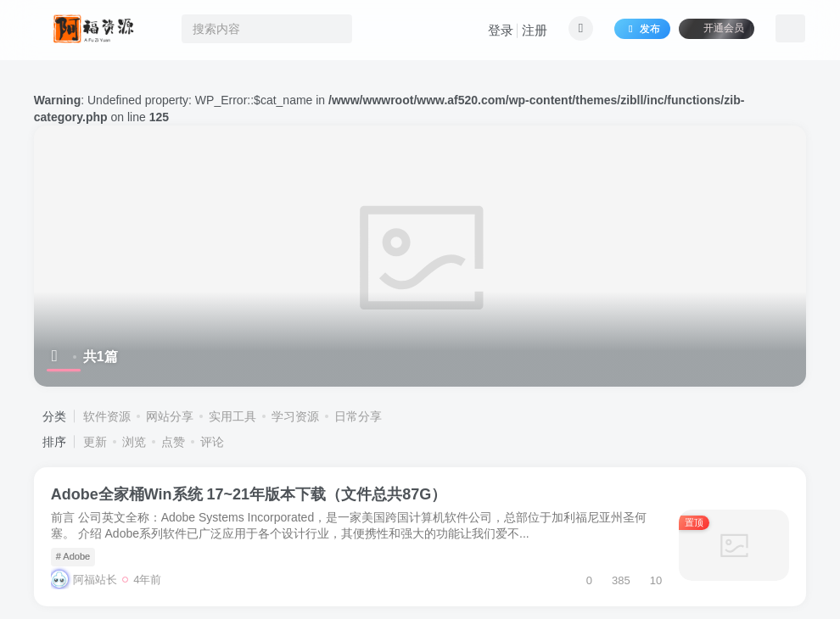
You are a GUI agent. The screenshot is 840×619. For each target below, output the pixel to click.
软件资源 (107, 416)
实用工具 (232, 416)
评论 (212, 442)
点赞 (173, 442)
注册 (535, 30)
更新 (95, 442)
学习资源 (295, 416)
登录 (501, 30)
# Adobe (73, 556)
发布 (642, 29)
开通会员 (717, 28)
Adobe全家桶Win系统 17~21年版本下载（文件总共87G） (249, 494)
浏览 (134, 442)
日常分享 (358, 416)
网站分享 (170, 416)
